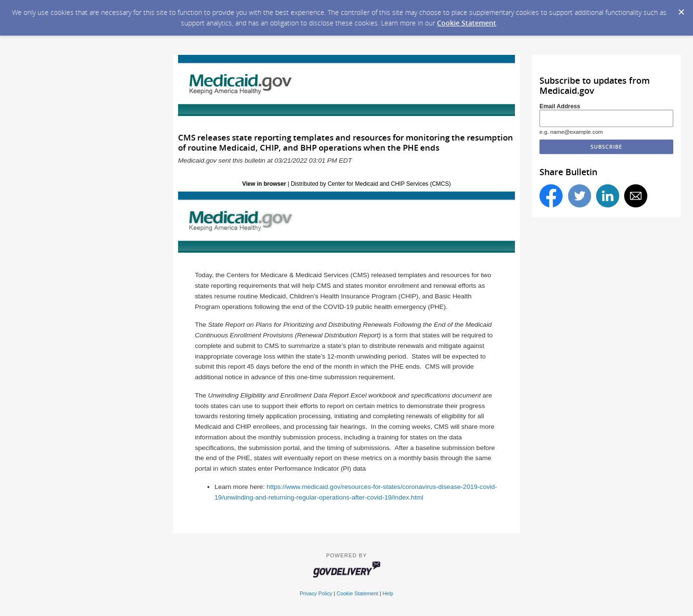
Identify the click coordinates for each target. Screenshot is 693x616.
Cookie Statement (467, 23)
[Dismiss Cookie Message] (681, 9)
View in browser (264, 184)
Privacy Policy (316, 593)
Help (388, 593)
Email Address (560, 106)
